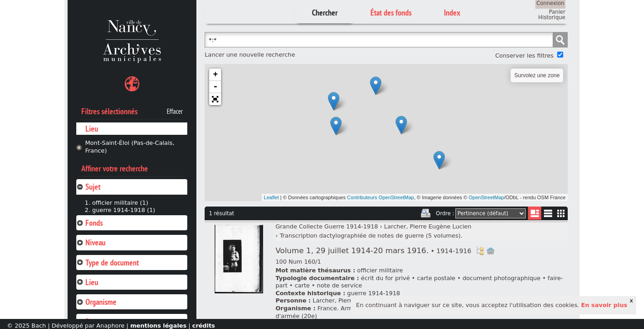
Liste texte (548, 215)
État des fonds (391, 13)
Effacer (175, 111)
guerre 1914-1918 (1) (124, 210)
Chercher (325, 13)
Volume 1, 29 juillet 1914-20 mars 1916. (373, 251)
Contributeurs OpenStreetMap (381, 197)
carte (302, 285)
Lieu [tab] (87, 282)
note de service (340, 285)
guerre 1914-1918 (374, 293)
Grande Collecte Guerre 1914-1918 (327, 226)
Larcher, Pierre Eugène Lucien (428, 226)
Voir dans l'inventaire (480, 251)
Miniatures (561, 213)
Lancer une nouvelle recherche (250, 55)
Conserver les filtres (524, 56)
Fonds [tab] (90, 223)
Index (452, 13)
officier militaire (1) (120, 203)
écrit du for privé (385, 278)
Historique (552, 17)
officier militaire (380, 270)
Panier (557, 12)
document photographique (502, 278)
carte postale (436, 278)
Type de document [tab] (108, 263)
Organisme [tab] (96, 302)
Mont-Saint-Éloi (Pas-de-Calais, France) (129, 147)
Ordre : (445, 213)
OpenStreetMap (486, 197)
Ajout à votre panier (491, 251)
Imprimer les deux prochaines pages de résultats (426, 213)
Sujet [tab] (88, 187)
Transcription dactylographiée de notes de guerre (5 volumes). (371, 236)
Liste (535, 213)
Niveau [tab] (91, 242)
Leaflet (272, 197)
